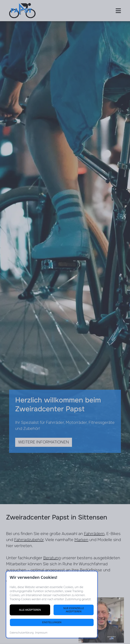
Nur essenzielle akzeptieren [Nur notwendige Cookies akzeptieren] (74, 610)
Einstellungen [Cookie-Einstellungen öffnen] (52, 622)
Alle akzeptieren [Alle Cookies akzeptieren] (30, 610)
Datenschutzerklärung (22, 633)
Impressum (41, 633)
